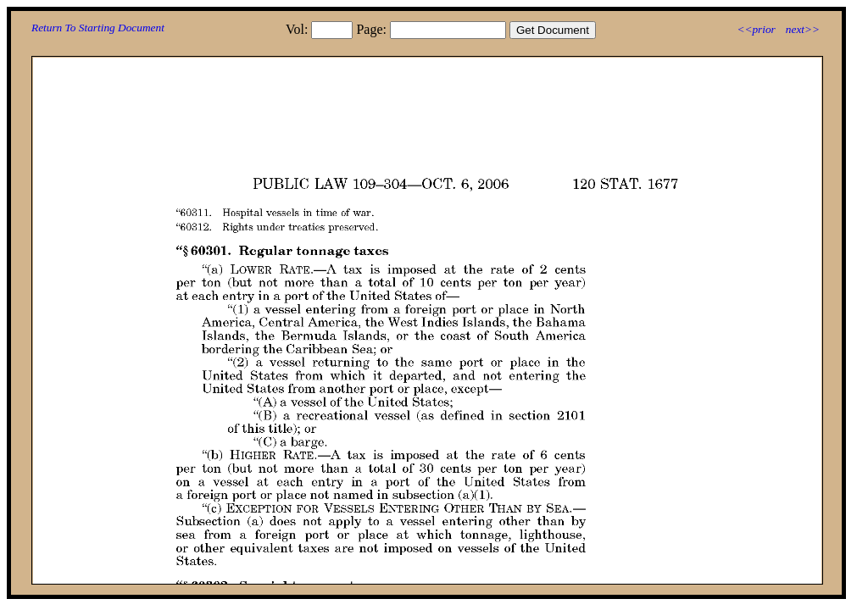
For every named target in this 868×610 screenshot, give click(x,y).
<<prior (756, 29)
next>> (803, 29)
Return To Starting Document (98, 28)
